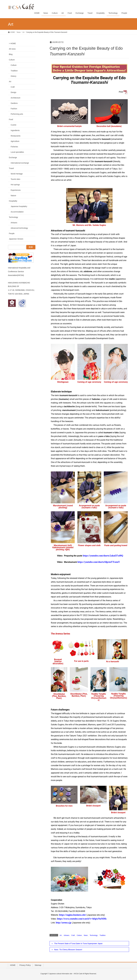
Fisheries (14, 147)
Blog (11, 54)
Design (14, 92)
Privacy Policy (25, 965)
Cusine (14, 125)
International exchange (20, 163)
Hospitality (13, 201)
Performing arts (17, 114)
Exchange (13, 157)
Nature (13, 196)
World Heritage (17, 174)
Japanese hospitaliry (19, 206)
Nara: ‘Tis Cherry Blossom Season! (68, 950)
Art (61, 935)
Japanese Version (16, 239)
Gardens (14, 103)
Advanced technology (19, 228)
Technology (94, 935)
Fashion (14, 109)
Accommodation (17, 212)
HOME (13, 965)
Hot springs (15, 185)
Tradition (102, 935)
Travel (11, 168)
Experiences (16, 190)
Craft (73, 935)
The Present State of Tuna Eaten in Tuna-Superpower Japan (78, 943)
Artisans (67, 935)
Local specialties (17, 152)
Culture (79, 935)
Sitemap (38, 965)
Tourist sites (15, 179)
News (86, 935)
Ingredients (15, 130)
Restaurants (16, 136)
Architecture (16, 98)
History (14, 76)
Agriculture (15, 141)
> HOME (12, 43)
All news (12, 49)
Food (11, 119)
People (12, 233)
